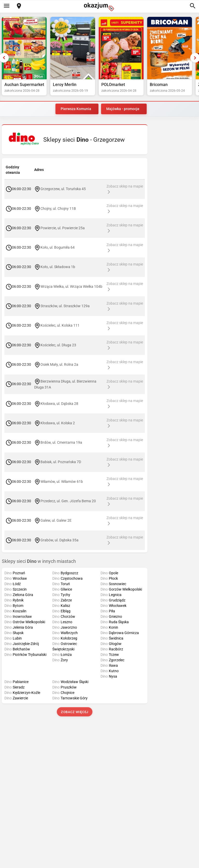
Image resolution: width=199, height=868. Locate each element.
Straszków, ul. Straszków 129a (65, 306)
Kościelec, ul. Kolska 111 (60, 325)
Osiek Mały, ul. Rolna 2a (59, 364)
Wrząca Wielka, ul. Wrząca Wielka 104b (71, 286)
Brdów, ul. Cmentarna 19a (61, 442)
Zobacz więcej (74, 712)
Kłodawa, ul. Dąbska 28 (59, 403)
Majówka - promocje (123, 109)
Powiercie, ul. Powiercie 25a (63, 228)
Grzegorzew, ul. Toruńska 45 (63, 189)
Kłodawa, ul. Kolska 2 (58, 423)
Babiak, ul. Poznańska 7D (61, 462)
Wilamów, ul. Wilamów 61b (62, 481)
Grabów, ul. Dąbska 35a (59, 540)
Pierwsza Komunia (76, 109)
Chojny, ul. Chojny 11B (58, 208)
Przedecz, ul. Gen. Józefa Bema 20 (68, 501)
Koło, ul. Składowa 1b (58, 267)
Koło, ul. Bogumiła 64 (58, 247)
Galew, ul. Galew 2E (56, 520)
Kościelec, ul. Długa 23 (58, 345)
